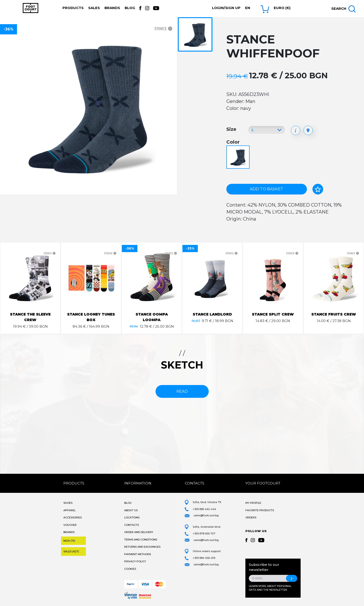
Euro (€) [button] (282, 8)
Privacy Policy (135, 561)
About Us (131, 510)
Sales (94, 8)
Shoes (68, 503)
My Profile (253, 503)
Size (231, 129)
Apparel (70, 510)
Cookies (130, 569)
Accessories (73, 517)
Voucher (70, 525)
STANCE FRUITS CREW (334, 314)
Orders (251, 517)
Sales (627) (71, 551)
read (182, 391)
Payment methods (138, 554)
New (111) (69, 541)
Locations (132, 517)
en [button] (248, 8)
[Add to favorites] (318, 189)
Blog (130, 8)
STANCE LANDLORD (212, 314)
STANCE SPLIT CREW (273, 314)
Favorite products (260, 510)
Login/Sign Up (226, 8)
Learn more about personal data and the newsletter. (270, 588)
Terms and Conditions (141, 540)
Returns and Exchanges (142, 547)
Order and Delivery (139, 532)
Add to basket (266, 189)
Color (233, 142)
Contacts (132, 525)
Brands (112, 8)
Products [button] (73, 8)
